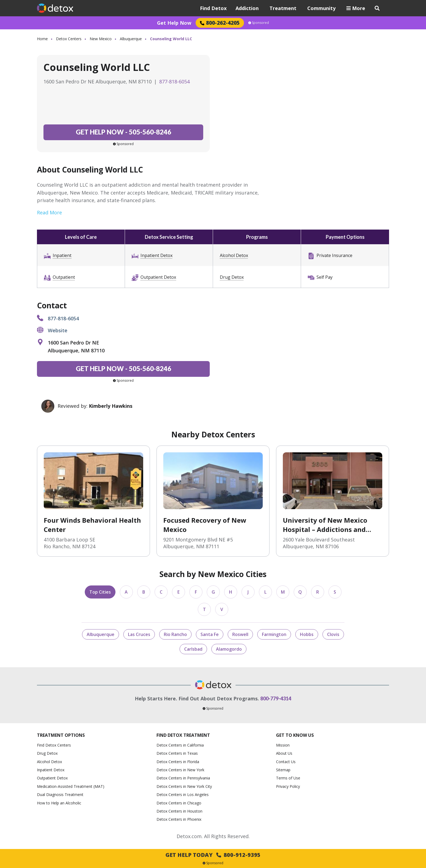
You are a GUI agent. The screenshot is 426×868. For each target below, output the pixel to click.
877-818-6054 (174, 82)
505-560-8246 (123, 132)
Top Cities (100, 592)
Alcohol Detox (234, 255)
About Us (284, 753)
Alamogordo (229, 649)
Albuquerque (131, 39)
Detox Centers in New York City (184, 786)
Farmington (274, 634)
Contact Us (286, 762)
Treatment (283, 8)
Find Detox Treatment (183, 735)
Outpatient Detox (158, 277)
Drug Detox (232, 277)
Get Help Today (213, 855)
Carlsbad (193, 649)
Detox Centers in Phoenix (179, 819)
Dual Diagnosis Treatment (60, 795)
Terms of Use (288, 778)
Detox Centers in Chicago (179, 803)
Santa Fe (210, 634)
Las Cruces (139, 634)
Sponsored (259, 23)
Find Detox (213, 8)
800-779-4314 (276, 698)
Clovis (333, 634)
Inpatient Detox (156, 255)
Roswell (240, 634)
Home (42, 39)
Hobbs (307, 634)
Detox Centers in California (180, 745)
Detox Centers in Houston (179, 811)
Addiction (247, 8)
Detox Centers (69, 39)
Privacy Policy (288, 786)
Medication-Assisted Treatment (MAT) (71, 786)
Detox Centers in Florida (178, 762)
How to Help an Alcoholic (59, 803)
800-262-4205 (220, 23)
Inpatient (62, 255)
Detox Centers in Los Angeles (183, 795)
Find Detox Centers (54, 745)
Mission (283, 745)
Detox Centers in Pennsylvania (183, 778)
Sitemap (283, 770)
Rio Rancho (175, 634)
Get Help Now (174, 23)
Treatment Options (61, 735)
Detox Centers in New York (180, 770)
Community (321, 8)
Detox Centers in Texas (177, 753)
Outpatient (64, 277)
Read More (49, 212)
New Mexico (101, 39)
